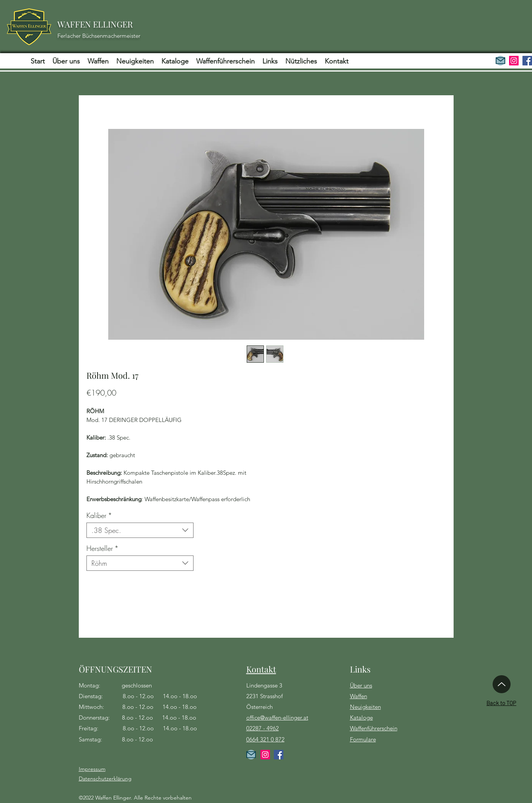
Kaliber (99, 515)
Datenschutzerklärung (105, 779)
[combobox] (140, 530)
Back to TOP (501, 703)
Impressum (92, 769)
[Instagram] (514, 61)
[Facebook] (527, 61)
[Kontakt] (251, 755)
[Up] (502, 684)
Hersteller (102, 548)
